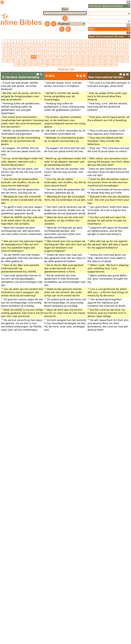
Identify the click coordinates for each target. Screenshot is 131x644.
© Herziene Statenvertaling (21, 77)
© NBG (50, 76)
